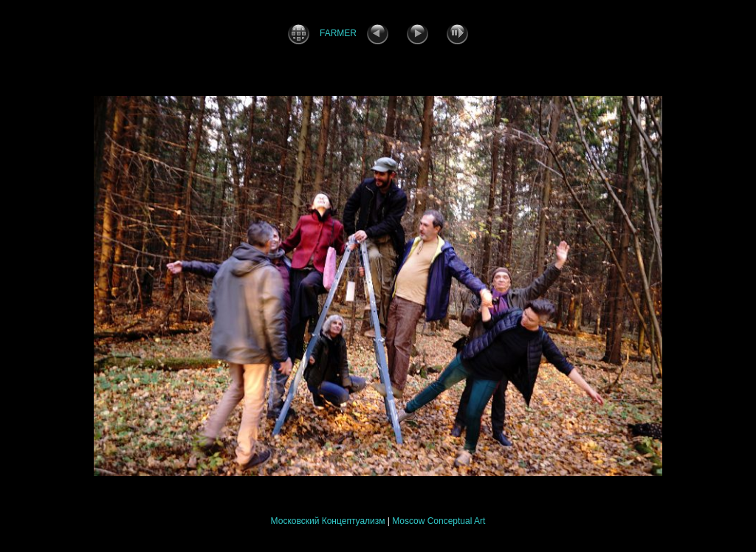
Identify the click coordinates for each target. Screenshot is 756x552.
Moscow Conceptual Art (439, 521)
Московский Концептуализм (328, 521)
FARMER (338, 33)
